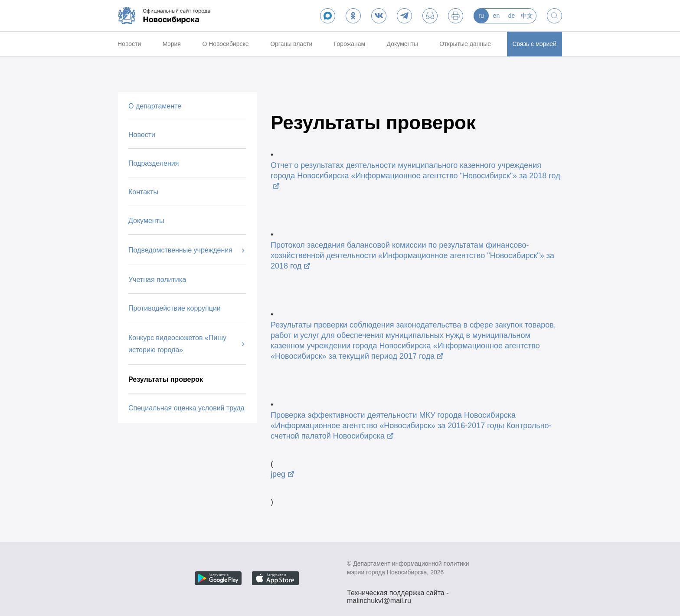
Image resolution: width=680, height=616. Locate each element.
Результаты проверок (166, 379)
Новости (129, 44)
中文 (527, 16)
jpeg (278, 474)
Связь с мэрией (535, 44)
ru (481, 16)
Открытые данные (465, 44)
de (512, 16)
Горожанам (350, 44)
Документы (402, 44)
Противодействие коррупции (175, 308)
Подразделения (154, 163)
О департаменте (155, 106)
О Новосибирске (225, 44)
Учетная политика (157, 280)
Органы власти (291, 44)
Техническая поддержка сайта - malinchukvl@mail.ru (398, 594)
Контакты (143, 192)
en (497, 16)
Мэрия (172, 44)
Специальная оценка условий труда (186, 408)
